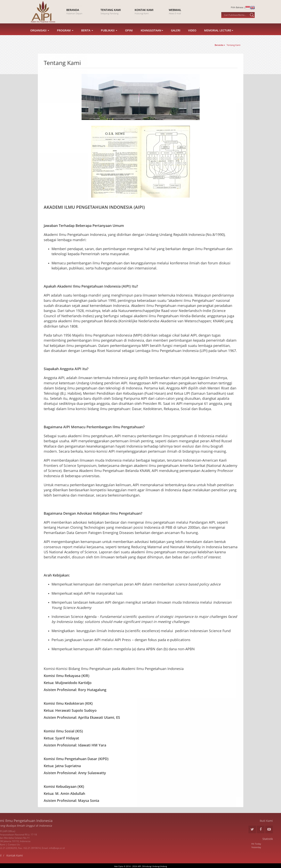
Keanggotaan (152, 37)
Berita (87, 37)
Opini (129, 37)
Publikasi (109, 37)
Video (192, 37)
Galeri (176, 37)
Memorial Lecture (219, 37)
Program (65, 37)
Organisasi (40, 37)
